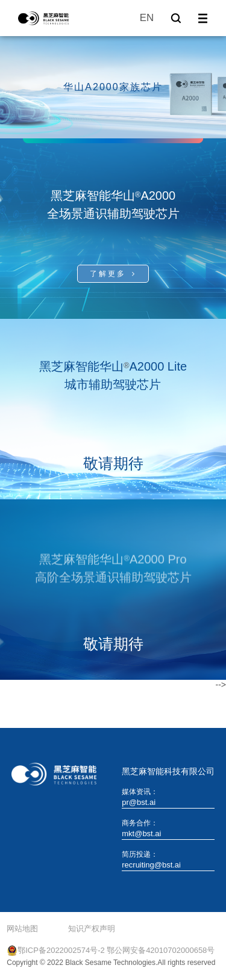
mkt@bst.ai (141, 834)
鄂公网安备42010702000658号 (161, 950)
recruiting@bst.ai (151, 865)
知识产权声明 (92, 929)
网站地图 (22, 929)
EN (147, 18)
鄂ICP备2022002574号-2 (61, 950)
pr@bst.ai (139, 802)
